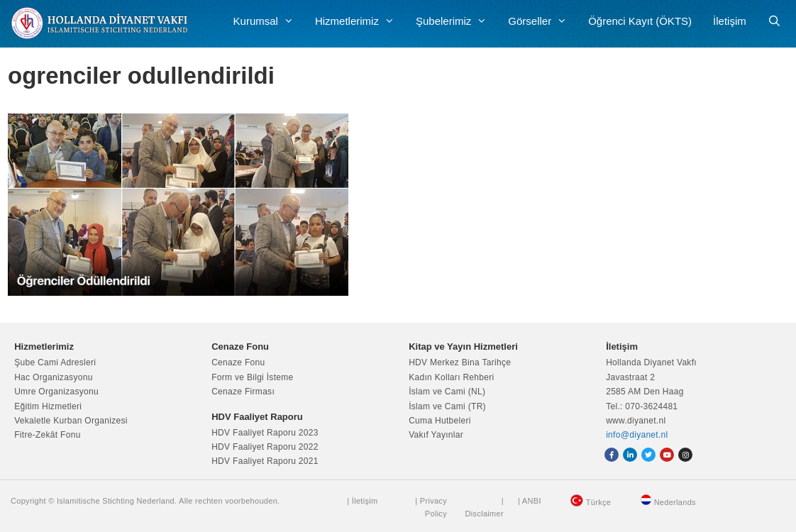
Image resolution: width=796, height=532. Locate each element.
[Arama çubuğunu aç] (774, 21)
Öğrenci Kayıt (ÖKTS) (640, 21)
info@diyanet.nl (637, 435)
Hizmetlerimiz (360, 21)
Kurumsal (269, 21)
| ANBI (530, 501)
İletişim (730, 21)
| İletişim (362, 501)
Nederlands (675, 502)
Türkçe (598, 502)
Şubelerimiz (457, 21)
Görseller (543, 21)
